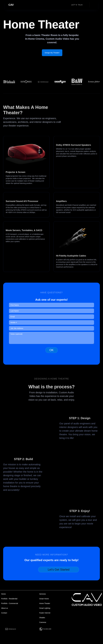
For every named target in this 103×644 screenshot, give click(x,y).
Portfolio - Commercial (10, 603)
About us (5, 608)
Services (43, 594)
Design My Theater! (52, 53)
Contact (4, 613)
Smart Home (44, 599)
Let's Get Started (59, 570)
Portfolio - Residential (9, 599)
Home (3, 594)
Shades (42, 618)
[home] (11, 5)
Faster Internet (45, 613)
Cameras (43, 622)
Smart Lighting (45, 608)
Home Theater (45, 603)
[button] (93, 5)
